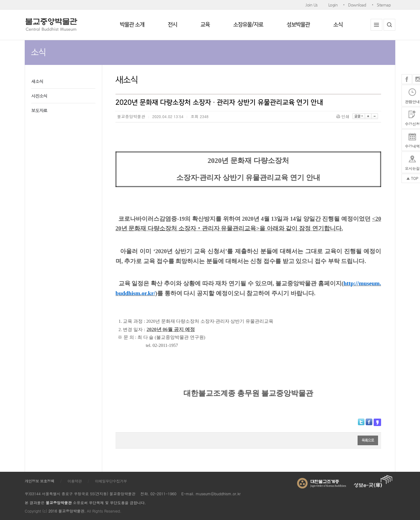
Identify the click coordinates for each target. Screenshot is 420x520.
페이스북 (407, 79)
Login (333, 5)
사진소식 (39, 96)
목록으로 (368, 440)
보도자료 (39, 110)
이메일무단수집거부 (111, 481)
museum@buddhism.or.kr (218, 494)
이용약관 (75, 481)
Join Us (312, 5)
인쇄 (343, 116)
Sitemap (384, 5)
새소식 (37, 81)
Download (357, 5)
